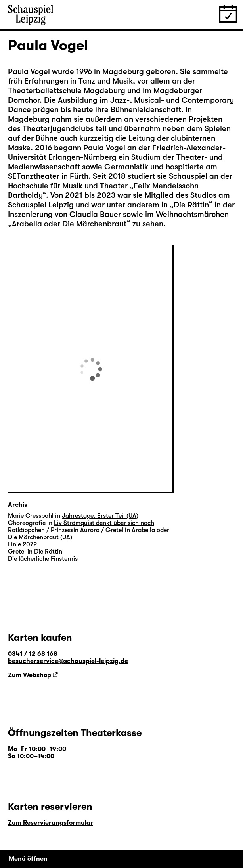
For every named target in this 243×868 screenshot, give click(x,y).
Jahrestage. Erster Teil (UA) (100, 516)
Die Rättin (191, 205)
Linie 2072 (22, 544)
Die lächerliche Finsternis (43, 559)
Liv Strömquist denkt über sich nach (104, 523)
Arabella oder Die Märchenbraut (69, 224)
